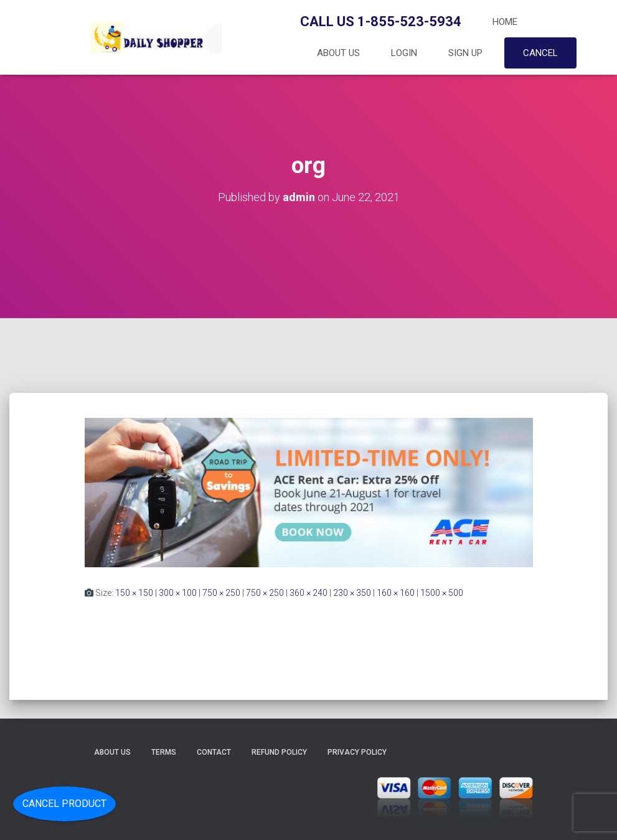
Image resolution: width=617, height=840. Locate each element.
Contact (214, 752)
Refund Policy (279, 752)
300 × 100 (178, 593)
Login (404, 53)
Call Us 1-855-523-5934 (381, 21)
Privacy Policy (357, 752)
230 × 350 (352, 593)
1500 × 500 (442, 593)
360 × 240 (308, 593)
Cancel (540, 53)
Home (505, 22)
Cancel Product (64, 804)
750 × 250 (221, 593)
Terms (164, 752)
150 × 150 (134, 593)
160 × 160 (396, 593)
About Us (338, 53)
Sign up (465, 53)
